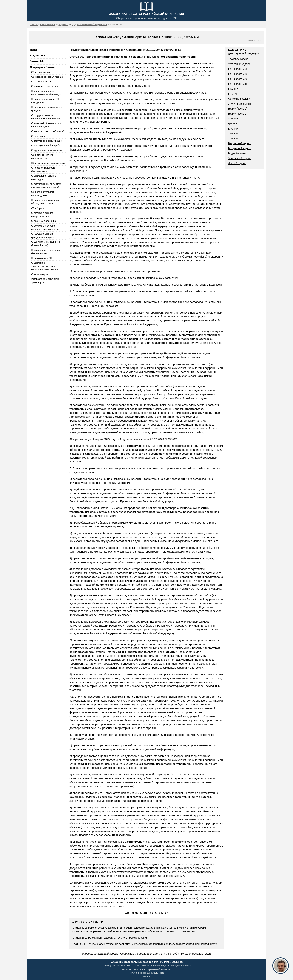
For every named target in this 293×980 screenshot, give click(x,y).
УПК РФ (233, 138)
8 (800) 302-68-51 (186, 37)
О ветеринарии (40, 274)
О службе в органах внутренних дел (42, 215)
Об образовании (40, 72)
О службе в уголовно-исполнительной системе (45, 227)
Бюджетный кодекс (240, 143)
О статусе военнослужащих (47, 141)
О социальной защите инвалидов (44, 177)
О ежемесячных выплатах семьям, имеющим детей (46, 186)
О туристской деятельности (47, 150)
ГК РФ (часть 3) (238, 79)
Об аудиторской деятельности (48, 163)
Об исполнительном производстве (43, 194)
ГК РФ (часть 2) (238, 74)
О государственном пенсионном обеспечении (46, 117)
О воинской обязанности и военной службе (46, 125)
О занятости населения (44, 86)
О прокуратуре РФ (42, 258)
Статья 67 (162, 913)
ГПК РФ (233, 94)
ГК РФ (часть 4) (238, 84)
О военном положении (44, 221)
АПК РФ (233, 119)
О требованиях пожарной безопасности (46, 252)
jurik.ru (258, 41)
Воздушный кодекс (240, 148)
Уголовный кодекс (239, 64)
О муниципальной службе (46, 145)
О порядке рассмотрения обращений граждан (45, 202)
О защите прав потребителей (48, 131)
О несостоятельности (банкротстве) (43, 169)
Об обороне (38, 208)
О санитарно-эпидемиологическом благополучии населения (45, 266)
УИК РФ (233, 133)
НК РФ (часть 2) (238, 114)
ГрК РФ (232, 124)
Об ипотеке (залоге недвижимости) (42, 156)
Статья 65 (131, 913)
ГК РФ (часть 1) (238, 69)
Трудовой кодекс (238, 59)
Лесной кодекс (237, 163)
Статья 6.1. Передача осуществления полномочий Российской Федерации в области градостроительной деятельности (145, 944)
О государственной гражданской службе (43, 235)
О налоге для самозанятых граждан (46, 109)
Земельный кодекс (239, 158)
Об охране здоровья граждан (48, 77)
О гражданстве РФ (42, 81)
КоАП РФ (234, 89)
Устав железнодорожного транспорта (45, 281)
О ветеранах (38, 136)
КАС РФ (233, 129)
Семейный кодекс (239, 99)
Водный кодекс (237, 153)
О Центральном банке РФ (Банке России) (46, 243)
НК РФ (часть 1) (238, 109)
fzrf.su (146, 977)
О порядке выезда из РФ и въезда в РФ (46, 101)
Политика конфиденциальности (146, 973)
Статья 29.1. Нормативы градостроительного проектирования (110, 938)
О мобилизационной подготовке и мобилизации (46, 93)
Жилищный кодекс (239, 104)
